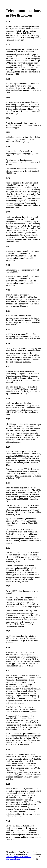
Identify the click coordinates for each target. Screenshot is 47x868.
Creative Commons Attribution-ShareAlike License (18, 858)
